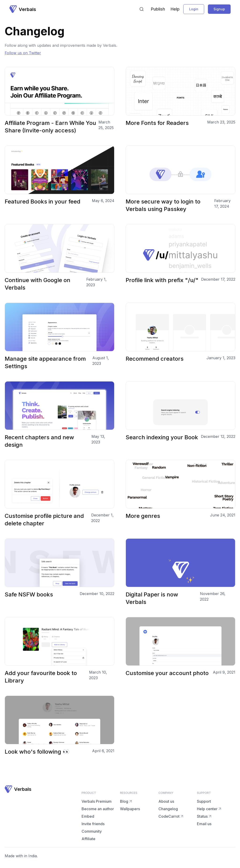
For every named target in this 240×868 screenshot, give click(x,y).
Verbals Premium (97, 801)
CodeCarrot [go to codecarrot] (171, 816)
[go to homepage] (23, 9)
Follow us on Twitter (23, 53)
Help (175, 9)
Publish (158, 9)
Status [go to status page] (205, 816)
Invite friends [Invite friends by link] (93, 824)
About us (166, 801)
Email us (204, 824)
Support (204, 801)
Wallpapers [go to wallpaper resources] (130, 809)
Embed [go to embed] (88, 816)
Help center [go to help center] (210, 809)
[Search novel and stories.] (142, 9)
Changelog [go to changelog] (168, 809)
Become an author (98, 809)
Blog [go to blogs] (126, 801)
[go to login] (194, 9)
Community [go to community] (92, 831)
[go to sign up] (219, 9)
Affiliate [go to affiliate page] (88, 839)
